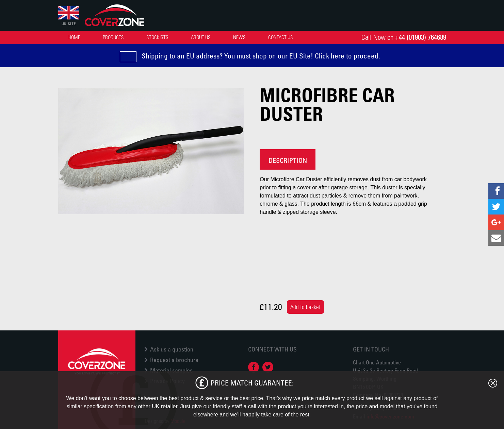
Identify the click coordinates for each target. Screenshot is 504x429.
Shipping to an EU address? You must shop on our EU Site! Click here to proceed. (261, 56)
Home (74, 37)
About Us (201, 37)
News (239, 37)
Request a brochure (174, 360)
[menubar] (182, 37)
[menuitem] (74, 37)
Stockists (157, 37)
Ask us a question (172, 349)
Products (113, 37)
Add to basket (305, 307)
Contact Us (281, 37)
